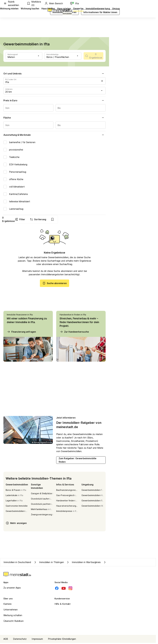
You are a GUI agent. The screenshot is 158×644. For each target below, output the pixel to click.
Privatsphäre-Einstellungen (62, 640)
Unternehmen (11, 611)
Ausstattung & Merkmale (55, 135)
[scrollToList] (93, 56)
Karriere (7, 605)
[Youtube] (64, 589)
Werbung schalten (13, 616)
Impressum (37, 640)
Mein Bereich (54, 3)
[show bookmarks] (100, 219)
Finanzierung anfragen (21, 333)
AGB (6, 640)
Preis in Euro (55, 100)
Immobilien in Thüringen (49, 563)
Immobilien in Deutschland (17, 563)
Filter (67, 219)
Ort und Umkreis (55, 74)
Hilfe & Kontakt (63, 605)
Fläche (55, 118)
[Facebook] (57, 589)
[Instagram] (70, 589)
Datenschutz (20, 640)
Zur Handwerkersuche (74, 333)
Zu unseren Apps (12, 589)
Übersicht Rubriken (13, 622)
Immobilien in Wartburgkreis (83, 563)
